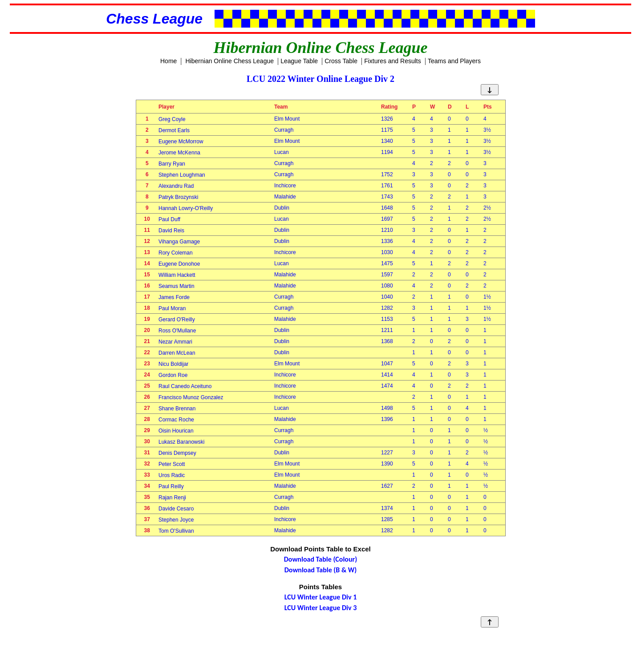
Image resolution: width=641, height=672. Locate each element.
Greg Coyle (172, 119)
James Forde (174, 297)
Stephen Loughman (182, 175)
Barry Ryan (172, 164)
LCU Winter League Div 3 (321, 608)
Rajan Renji (172, 498)
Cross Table (341, 61)
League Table (299, 61)
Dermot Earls (174, 130)
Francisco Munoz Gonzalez (191, 397)
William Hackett (177, 275)
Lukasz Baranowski (181, 442)
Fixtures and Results (393, 61)
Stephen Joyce (176, 520)
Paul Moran (172, 308)
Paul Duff (169, 219)
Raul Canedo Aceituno (185, 386)
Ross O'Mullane (177, 331)
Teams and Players (454, 61)
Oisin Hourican (176, 431)
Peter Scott (172, 464)
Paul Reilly (171, 486)
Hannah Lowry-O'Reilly (186, 208)
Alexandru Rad (176, 186)
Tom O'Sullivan (176, 531)
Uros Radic (172, 475)
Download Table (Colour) (320, 559)
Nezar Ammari (175, 342)
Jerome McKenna (179, 153)
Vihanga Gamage (179, 242)
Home (168, 61)
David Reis (171, 231)
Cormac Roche (176, 420)
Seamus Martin (176, 286)
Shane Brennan (177, 409)
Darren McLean (177, 353)
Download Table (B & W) (321, 570)
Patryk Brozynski (178, 197)
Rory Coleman (176, 253)
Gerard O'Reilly (177, 320)
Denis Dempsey (177, 453)
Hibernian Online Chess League (230, 61)
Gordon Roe (173, 375)
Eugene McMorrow (181, 142)
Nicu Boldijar (173, 364)
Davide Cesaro (176, 509)
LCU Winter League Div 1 (321, 597)
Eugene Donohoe (179, 264)
